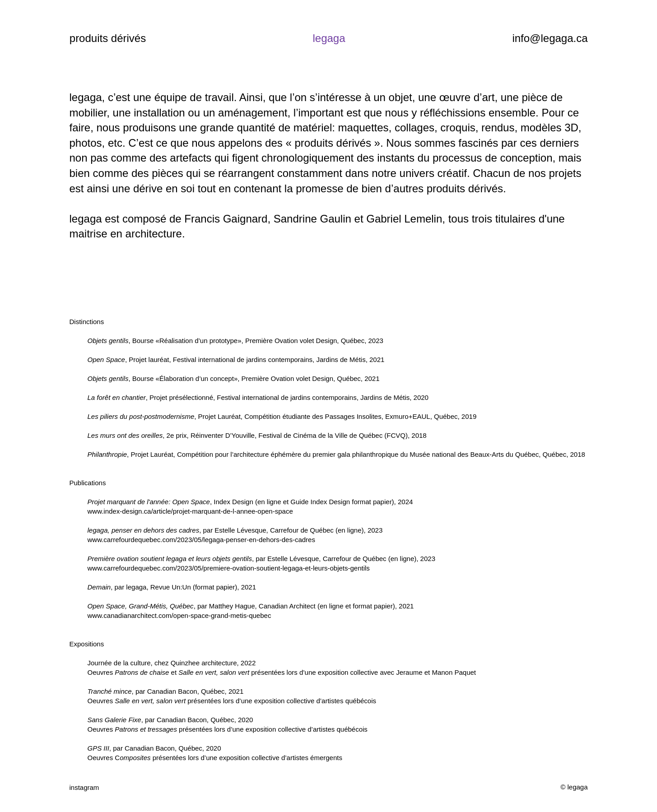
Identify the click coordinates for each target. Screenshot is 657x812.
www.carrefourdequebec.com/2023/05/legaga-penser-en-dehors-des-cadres (201, 540)
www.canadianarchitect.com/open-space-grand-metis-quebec (179, 615)
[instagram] (99, 787)
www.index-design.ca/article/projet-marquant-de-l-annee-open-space (190, 511)
